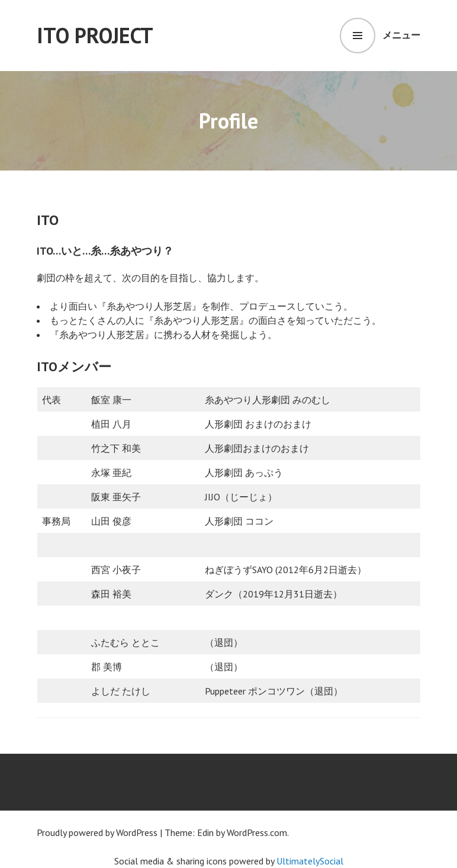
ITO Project (95, 35)
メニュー (401, 35)
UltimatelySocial (310, 861)
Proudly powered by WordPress (97, 832)
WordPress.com (257, 832)
